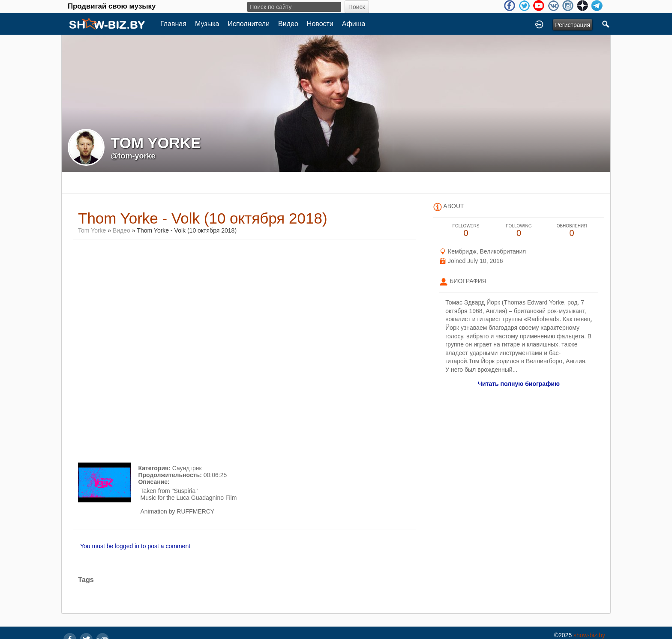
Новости (320, 24)
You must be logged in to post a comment (135, 546)
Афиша (354, 24)
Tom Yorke (93, 230)
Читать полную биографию (519, 384)
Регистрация (573, 25)
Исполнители (249, 24)
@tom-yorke (133, 156)
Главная (173, 24)
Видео (288, 24)
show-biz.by (589, 635)
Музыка (207, 24)
